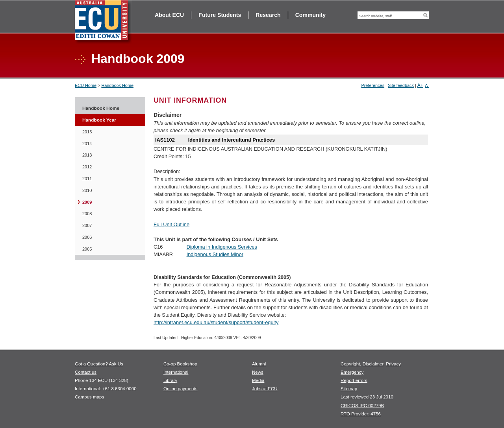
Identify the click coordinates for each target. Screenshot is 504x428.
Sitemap (349, 389)
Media (258, 380)
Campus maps (89, 397)
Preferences (373, 85)
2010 (87, 190)
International (176, 372)
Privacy (393, 364)
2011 (87, 179)
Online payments (180, 389)
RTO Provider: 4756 (361, 414)
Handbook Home (117, 85)
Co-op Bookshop (180, 364)
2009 (87, 202)
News (258, 372)
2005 (87, 249)
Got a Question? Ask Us (99, 364)
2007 (87, 225)
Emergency (352, 372)
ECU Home (86, 85)
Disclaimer (373, 364)
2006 (87, 237)
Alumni (259, 364)
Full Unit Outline (171, 224)
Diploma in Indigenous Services (222, 247)
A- (427, 85)
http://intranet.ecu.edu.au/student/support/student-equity (216, 322)
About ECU (169, 15)
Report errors (354, 380)
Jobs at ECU (265, 389)
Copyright (350, 364)
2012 (87, 167)
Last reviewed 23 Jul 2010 (367, 397)
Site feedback (401, 85)
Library (170, 380)
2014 (87, 144)
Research (268, 15)
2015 (87, 132)
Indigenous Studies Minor (215, 254)
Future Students (220, 15)
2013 (87, 155)
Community (310, 15)
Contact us (86, 372)
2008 (87, 214)
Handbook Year (99, 120)
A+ (420, 85)
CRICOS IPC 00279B (362, 406)
